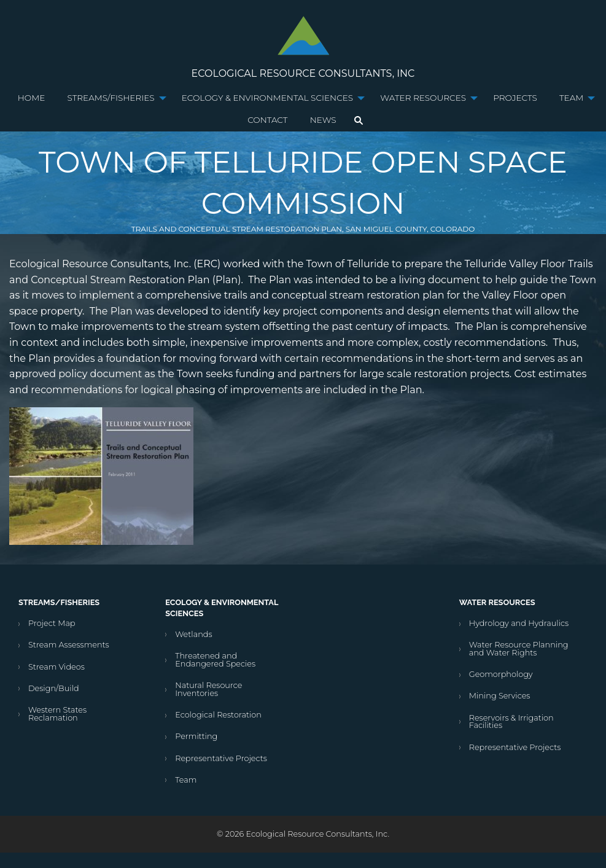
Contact (267, 120)
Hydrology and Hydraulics (519, 623)
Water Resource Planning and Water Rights (519, 649)
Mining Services (500, 696)
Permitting (196, 736)
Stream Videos (56, 667)
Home (32, 98)
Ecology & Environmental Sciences (267, 98)
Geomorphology (501, 674)
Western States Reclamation (57, 714)
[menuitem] (32, 98)
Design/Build (54, 688)
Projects (515, 98)
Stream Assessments (69, 645)
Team (571, 98)
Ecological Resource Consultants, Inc (303, 73)
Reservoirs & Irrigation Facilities (511, 722)
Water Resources (423, 98)
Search (359, 120)
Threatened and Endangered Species (215, 660)
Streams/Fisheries (111, 98)
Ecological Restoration (218, 715)
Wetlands (193, 634)
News (323, 120)
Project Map (52, 623)
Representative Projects (221, 758)
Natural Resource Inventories (208, 689)
